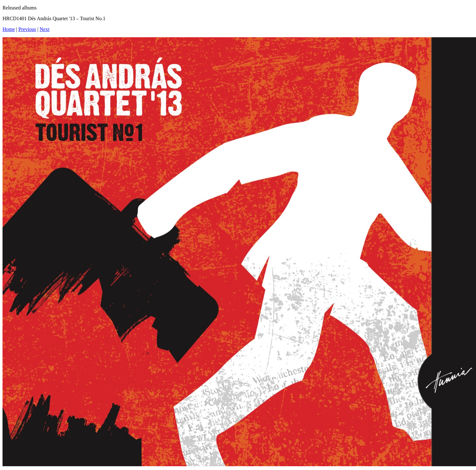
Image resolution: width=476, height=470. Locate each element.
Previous (27, 29)
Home (9, 29)
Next (45, 29)
